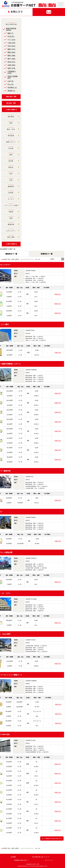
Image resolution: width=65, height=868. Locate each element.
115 (39, 259)
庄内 (11, 46)
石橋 (11, 65)
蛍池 (11, 62)
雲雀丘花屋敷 (13, 77)
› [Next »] (41, 259)
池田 (11, 68)
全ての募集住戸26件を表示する (52, 838)
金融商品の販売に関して (21, 860)
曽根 (11, 52)
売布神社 (12, 88)
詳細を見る (58, 294)
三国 (11, 43)
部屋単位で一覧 (47, 254)
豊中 (11, 59)
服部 (11, 49)
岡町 (11, 56)
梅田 (10, 33)
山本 (10, 81)
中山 (10, 84)
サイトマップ (49, 860)
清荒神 (11, 91)
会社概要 (13, 857)
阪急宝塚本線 (11, 29)
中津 (11, 37)
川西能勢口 (12, 72)
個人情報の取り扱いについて (41, 857)
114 (36, 259)
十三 (11, 40)
